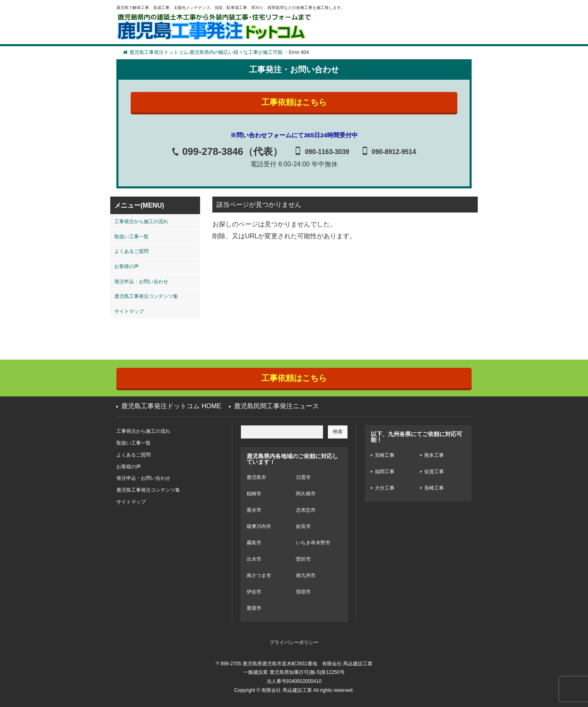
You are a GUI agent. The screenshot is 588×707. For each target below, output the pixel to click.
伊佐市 (254, 592)
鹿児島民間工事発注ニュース (276, 406)
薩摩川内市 (259, 526)
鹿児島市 (256, 477)
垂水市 (254, 510)
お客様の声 (127, 266)
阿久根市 (306, 494)
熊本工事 (434, 455)
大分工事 (385, 488)
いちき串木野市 (313, 543)
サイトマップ (129, 311)
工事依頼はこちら (294, 102)
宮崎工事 (385, 455)
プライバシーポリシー (294, 642)
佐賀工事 (434, 472)
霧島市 (254, 543)
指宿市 (303, 592)
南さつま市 (259, 575)
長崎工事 (434, 488)
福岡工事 (385, 472)
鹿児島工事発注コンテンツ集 (146, 296)
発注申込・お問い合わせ (141, 282)
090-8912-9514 (394, 152)
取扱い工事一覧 (131, 237)
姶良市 (303, 526)
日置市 (303, 477)
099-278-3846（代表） (232, 151)
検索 (338, 432)
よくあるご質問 (131, 251)
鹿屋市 (254, 608)
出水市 (254, 559)
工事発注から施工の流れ (141, 221)
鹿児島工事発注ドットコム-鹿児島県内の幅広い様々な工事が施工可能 (203, 52)
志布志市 (306, 510)
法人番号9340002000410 (294, 681)
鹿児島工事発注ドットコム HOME (171, 406)
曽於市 (303, 559)
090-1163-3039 (327, 152)
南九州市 (306, 575)
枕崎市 (254, 494)
